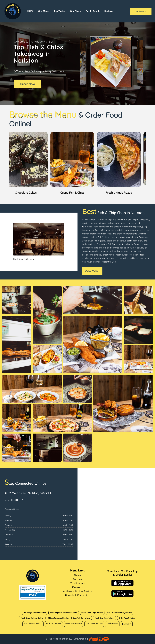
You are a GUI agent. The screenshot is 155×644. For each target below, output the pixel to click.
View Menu (92, 271)
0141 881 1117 (15, 500)
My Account (141, 11)
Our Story (75, 11)
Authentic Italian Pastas (77, 591)
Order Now (27, 84)
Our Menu (44, 11)
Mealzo (127, 624)
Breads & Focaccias (77, 595)
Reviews (109, 11)
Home (30, 11)
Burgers (77, 579)
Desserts (77, 587)
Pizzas (77, 575)
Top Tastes (60, 11)
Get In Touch (93, 11)
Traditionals (77, 583)
